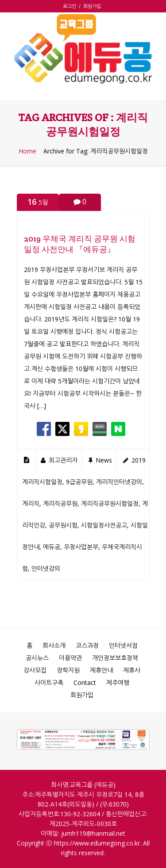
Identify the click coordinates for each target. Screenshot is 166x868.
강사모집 (35, 670)
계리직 (31, 503)
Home (27, 151)
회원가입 (92, 6)
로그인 (71, 6)
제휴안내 (101, 670)
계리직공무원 (60, 503)
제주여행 (118, 683)
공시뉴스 (37, 658)
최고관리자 (63, 460)
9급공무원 (79, 482)
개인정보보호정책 (115, 658)
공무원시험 (63, 525)
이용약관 (70, 658)
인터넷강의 (46, 568)
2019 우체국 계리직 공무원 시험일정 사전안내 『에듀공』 (80, 244)
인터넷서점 (123, 645)
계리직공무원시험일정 (110, 503)
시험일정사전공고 (104, 525)
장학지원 (68, 670)
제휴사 (132, 670)
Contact (85, 683)
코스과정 (87, 645)
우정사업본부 (81, 547)
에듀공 (52, 547)
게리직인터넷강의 (119, 482)
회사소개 (54, 645)
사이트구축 (49, 683)
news (104, 460)
